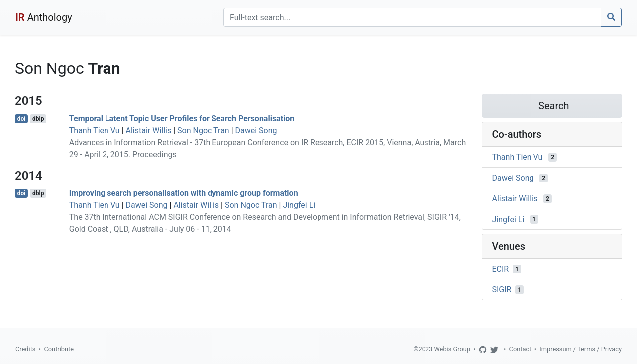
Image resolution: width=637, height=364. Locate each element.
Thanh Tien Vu (95, 131)
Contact (520, 349)
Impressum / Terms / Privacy (581, 349)
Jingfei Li (299, 205)
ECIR (501, 269)
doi (22, 119)
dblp (38, 119)
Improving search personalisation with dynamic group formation (184, 193)
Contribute (59, 349)
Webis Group (452, 349)
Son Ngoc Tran (203, 131)
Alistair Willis (149, 131)
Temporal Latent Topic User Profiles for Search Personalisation (182, 119)
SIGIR (502, 290)
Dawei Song (256, 131)
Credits (25, 349)
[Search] (412, 17)
